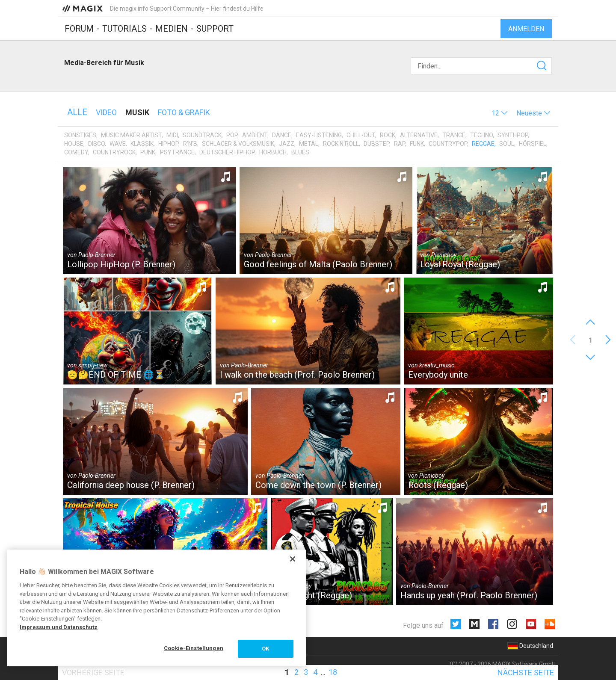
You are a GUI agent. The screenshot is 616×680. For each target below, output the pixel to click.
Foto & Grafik (184, 112)
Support (215, 29)
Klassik (142, 144)
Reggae (483, 144)
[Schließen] (293, 559)
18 (333, 672)
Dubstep (376, 144)
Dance (282, 135)
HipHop (168, 144)
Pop (232, 135)
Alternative (419, 135)
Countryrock (114, 152)
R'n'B (190, 144)
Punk (148, 152)
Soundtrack (202, 135)
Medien (172, 29)
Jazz (287, 144)
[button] (500, 113)
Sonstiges (80, 135)
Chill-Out (361, 135)
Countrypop (448, 144)
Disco (96, 144)
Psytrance (177, 152)
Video (106, 112)
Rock (388, 135)
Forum (79, 29)
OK (265, 649)
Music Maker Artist (131, 135)
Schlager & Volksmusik (238, 144)
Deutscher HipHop (227, 152)
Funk (417, 144)
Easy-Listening (319, 135)
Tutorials (124, 29)
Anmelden (526, 29)
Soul (507, 144)
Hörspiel (533, 144)
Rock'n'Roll (341, 144)
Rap (400, 144)
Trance (454, 135)
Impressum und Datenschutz (59, 627)
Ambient (255, 135)
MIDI (172, 135)
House (74, 144)
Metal (309, 144)
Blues (300, 152)
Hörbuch (273, 152)
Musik (137, 112)
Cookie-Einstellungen (194, 648)
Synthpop (513, 135)
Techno (481, 135)
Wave (118, 144)
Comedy (76, 152)
